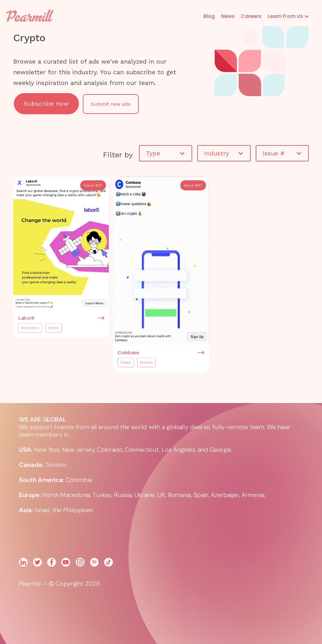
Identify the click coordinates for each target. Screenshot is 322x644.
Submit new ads (111, 104)
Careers (251, 16)
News (228, 16)
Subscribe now (46, 104)
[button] (289, 16)
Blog (209, 16)
